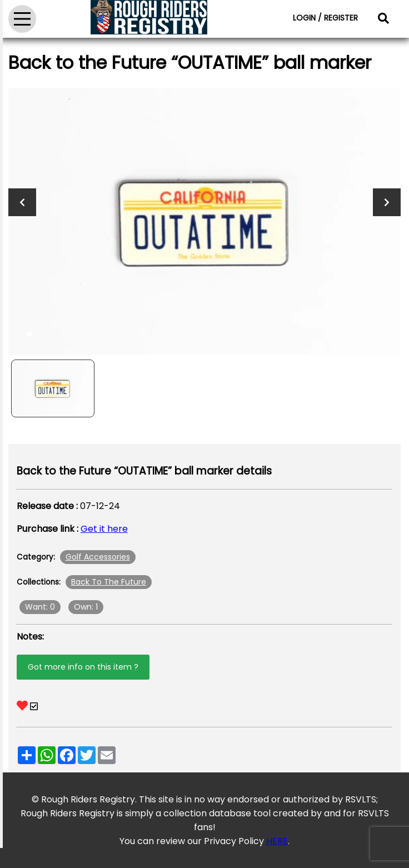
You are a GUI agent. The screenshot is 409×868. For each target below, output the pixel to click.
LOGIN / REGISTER (325, 18)
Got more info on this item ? (83, 667)
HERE (277, 841)
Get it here (104, 529)
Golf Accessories (98, 557)
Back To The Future (109, 582)
